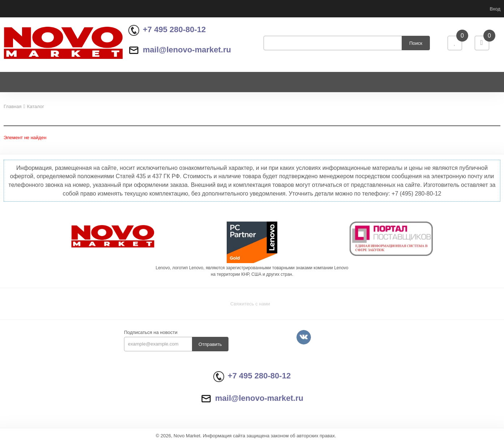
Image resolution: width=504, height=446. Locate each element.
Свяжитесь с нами (250, 307)
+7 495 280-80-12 (167, 31)
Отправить (210, 348)
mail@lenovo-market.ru (180, 51)
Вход (495, 9)
